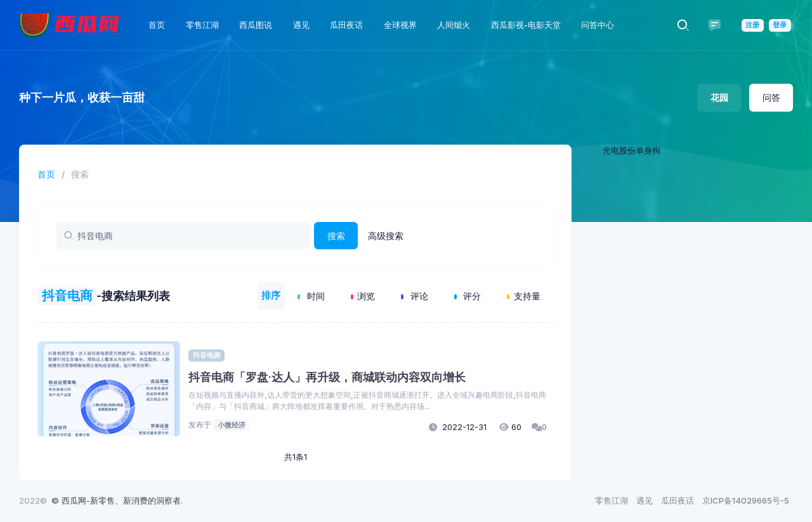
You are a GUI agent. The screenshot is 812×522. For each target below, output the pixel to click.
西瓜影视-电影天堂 (526, 25)
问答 (771, 97)
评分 (468, 296)
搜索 (336, 236)
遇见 (301, 25)
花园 (719, 97)
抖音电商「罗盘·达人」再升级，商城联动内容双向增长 (327, 376)
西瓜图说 (256, 25)
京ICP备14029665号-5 (746, 500)
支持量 (524, 296)
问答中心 (598, 25)
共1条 (294, 457)
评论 (415, 296)
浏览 (363, 296)
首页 (157, 25)
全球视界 (400, 25)
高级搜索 (386, 236)
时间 (311, 296)
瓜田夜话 (346, 25)
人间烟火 (454, 25)
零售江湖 (202, 25)
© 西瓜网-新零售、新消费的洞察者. (117, 500)
